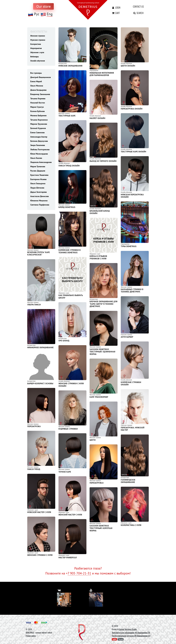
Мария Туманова (38, 167)
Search (138, 13)
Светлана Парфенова (40, 205)
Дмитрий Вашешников (41, 78)
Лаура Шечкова (37, 188)
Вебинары (35, 57)
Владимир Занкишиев (40, 95)
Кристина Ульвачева (39, 176)
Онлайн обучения (38, 61)
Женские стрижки (38, 36)
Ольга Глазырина (38, 184)
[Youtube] (96, 600)
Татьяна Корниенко (39, 120)
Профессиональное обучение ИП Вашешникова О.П (131, 636)
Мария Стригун (37, 108)
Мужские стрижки (38, 40)
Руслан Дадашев (38, 171)
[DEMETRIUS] (82, 633)
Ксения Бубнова (37, 112)
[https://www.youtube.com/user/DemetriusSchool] (91, 590)
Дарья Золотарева (38, 193)
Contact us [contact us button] (138, 6)
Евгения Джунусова (39, 142)
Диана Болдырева (38, 91)
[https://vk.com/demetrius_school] (59, 590)
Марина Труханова (39, 125)
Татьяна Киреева (38, 99)
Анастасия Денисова (40, 197)
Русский (121, 639)
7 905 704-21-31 (79, 573)
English (114, 639)
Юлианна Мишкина (39, 201)
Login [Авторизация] (116, 7)
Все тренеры (36, 74)
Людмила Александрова (41, 163)
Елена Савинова (37, 133)
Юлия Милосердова (39, 154)
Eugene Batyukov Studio (128, 629)
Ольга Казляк (36, 159)
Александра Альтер (39, 137)
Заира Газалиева (38, 146)
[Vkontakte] (64, 600)
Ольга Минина (37, 86)
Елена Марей (36, 82)
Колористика (36, 44)
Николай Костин (38, 103)
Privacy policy (31, 636)
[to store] (43, 6)
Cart (116, 13)
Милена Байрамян (38, 116)
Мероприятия (36, 49)
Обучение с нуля (38, 53)
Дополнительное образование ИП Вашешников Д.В (131, 633)
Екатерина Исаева (38, 180)
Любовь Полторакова (40, 150)
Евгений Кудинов (38, 129)
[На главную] (88, 10)
